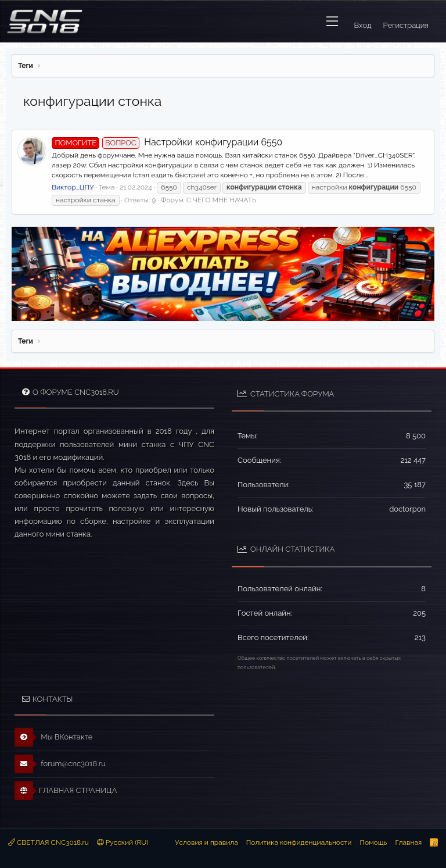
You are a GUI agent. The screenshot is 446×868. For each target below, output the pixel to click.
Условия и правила (206, 842)
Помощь (373, 842)
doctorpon (407, 509)
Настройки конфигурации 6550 (167, 142)
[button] (332, 22)
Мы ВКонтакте (54, 737)
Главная (408, 842)
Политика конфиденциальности (299, 842)
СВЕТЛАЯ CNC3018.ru (48, 842)
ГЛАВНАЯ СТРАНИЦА (66, 791)
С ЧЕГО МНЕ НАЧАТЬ (221, 200)
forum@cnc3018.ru (60, 764)
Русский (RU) (123, 842)
